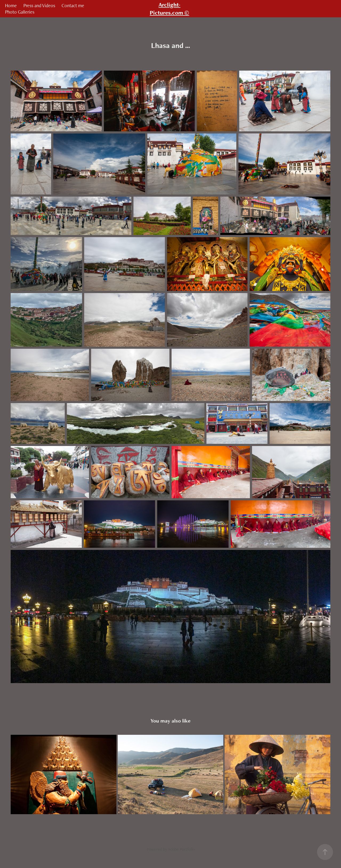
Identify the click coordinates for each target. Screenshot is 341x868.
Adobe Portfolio (181, 849)
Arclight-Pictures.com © (169, 9)
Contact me (73, 5)
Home (11, 5)
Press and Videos (39, 5)
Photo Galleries (20, 12)
